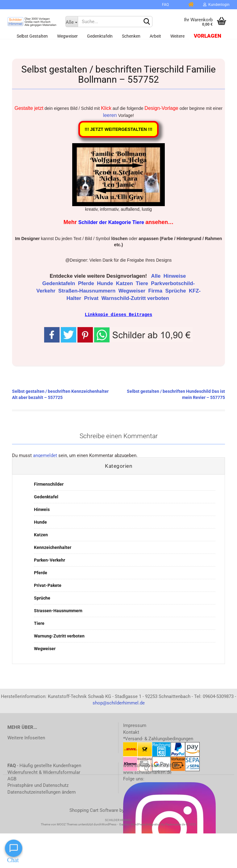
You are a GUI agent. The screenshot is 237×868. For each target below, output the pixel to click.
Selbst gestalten (32, 36)
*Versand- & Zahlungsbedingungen (158, 738)
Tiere (143, 283)
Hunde (106, 283)
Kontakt (131, 732)
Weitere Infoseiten (26, 737)
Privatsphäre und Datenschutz (38, 785)
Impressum (135, 725)
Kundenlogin (216, 5)
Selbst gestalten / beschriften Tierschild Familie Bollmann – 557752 (118, 74)
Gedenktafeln (100, 36)
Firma (156, 291)
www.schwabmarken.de (147, 772)
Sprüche (176, 291)
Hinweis (42, 509)
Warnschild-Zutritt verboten (136, 298)
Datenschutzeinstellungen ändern (42, 792)
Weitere (177, 36)
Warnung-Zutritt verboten (59, 636)
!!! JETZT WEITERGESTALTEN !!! (118, 129)
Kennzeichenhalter (53, 547)
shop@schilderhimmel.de (119, 703)
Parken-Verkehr (50, 560)
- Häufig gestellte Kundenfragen (44, 765)
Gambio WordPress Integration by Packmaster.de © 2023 (158, 824)
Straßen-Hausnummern (88, 291)
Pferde (87, 283)
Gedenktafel (46, 496)
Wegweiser (67, 36)
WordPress (109, 824)
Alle (157, 276)
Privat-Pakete (48, 585)
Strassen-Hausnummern (58, 610)
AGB (12, 779)
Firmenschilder (49, 484)
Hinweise (175, 276)
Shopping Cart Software (94, 810)
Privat (92, 298)
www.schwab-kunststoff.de (151, 765)
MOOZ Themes (67, 824)
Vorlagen (208, 36)
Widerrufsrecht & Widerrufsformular (44, 772)
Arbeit (155, 36)
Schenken (131, 36)
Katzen (125, 283)
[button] (143, 334)
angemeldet (45, 455)
